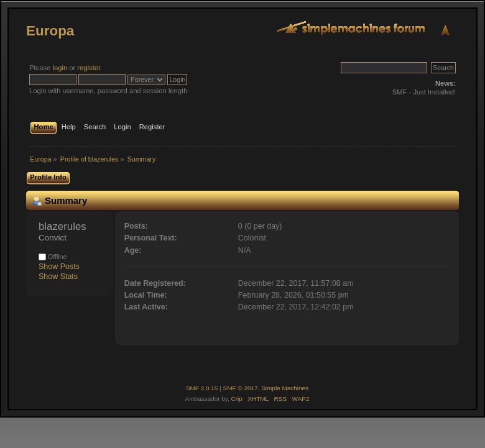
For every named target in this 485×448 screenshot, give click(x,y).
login (60, 68)
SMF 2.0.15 (202, 388)
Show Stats (58, 277)
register (89, 68)
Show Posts (59, 267)
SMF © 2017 (241, 388)
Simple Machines (285, 388)
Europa (50, 31)
